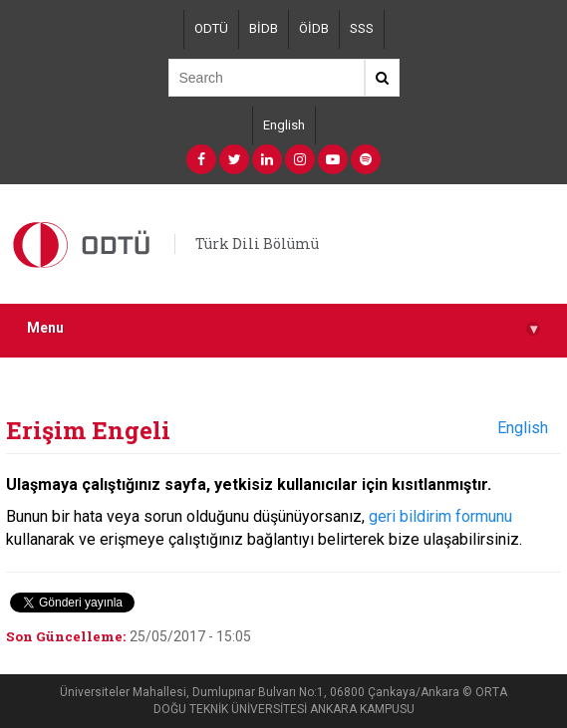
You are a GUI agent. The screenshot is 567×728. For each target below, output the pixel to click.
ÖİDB (314, 28)
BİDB (264, 28)
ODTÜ (211, 28)
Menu (283, 328)
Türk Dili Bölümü (257, 243)
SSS (362, 28)
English (284, 125)
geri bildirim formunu (440, 516)
